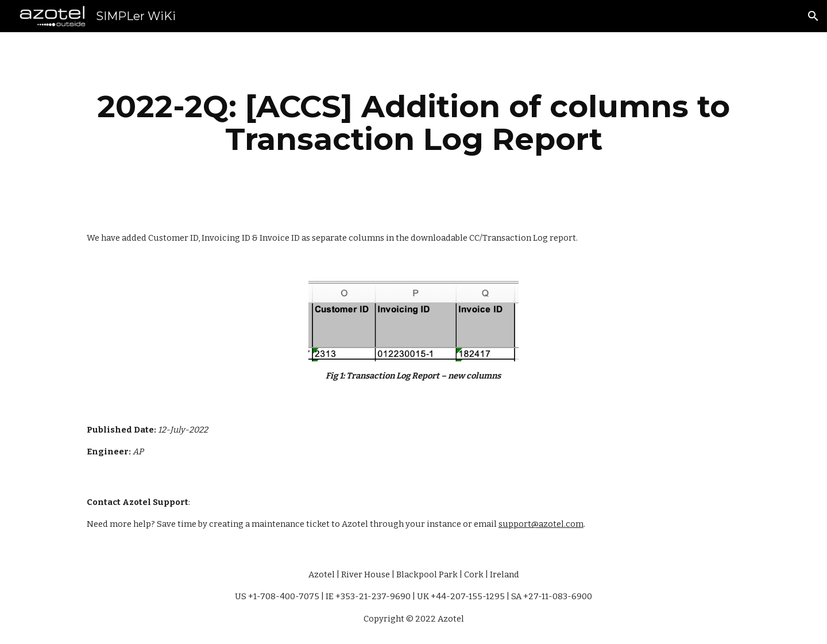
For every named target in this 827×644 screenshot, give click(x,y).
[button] (813, 16)
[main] (413, 123)
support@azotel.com (541, 524)
